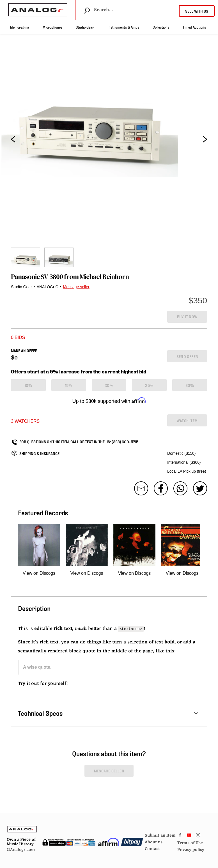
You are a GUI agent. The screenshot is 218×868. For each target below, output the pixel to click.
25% (149, 385)
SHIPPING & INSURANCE (39, 453)
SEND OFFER (187, 356)
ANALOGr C (48, 287)
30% (190, 385)
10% (28, 385)
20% (109, 385)
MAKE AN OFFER (24, 350)
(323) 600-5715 (125, 441)
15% (69, 385)
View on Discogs (39, 573)
